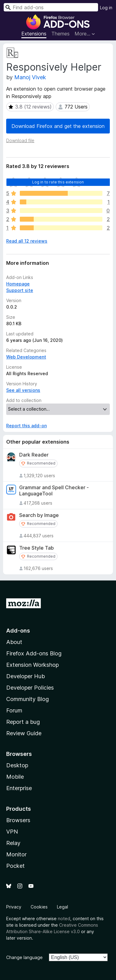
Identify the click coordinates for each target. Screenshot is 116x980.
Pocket (15, 866)
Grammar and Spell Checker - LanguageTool (54, 490)
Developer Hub (26, 676)
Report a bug (23, 722)
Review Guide (24, 733)
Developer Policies (30, 688)
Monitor (16, 854)
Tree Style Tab (37, 548)
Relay (13, 843)
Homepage (18, 284)
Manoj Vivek (30, 77)
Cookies (39, 907)
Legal (62, 907)
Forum (14, 710)
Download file (20, 140)
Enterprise (19, 788)
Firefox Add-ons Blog (34, 653)
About (14, 642)
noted (64, 918)
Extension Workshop (32, 665)
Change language (24, 957)
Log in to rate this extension (58, 182)
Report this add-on (26, 426)
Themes (60, 34)
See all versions (23, 390)
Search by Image (39, 515)
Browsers (18, 820)
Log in (106, 8)
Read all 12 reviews (27, 241)
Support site (20, 290)
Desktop (17, 765)
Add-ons (18, 631)
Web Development (26, 357)
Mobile (15, 777)
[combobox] (51, 7)
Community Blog (28, 699)
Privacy (14, 907)
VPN (12, 832)
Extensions (34, 34)
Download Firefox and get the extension (58, 126)
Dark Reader (34, 455)
